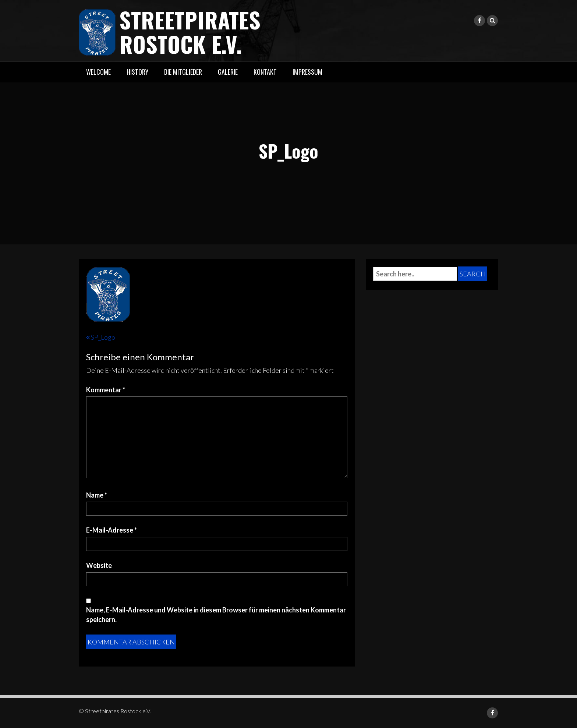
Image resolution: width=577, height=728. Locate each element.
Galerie (228, 72)
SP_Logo (103, 337)
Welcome (98, 72)
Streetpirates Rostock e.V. (190, 31)
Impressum (307, 72)
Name (97, 495)
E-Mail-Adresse (111, 530)
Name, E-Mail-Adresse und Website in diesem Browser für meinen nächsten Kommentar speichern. (216, 615)
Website (99, 565)
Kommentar (106, 390)
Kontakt (265, 72)
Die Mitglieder (183, 72)
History (137, 72)
